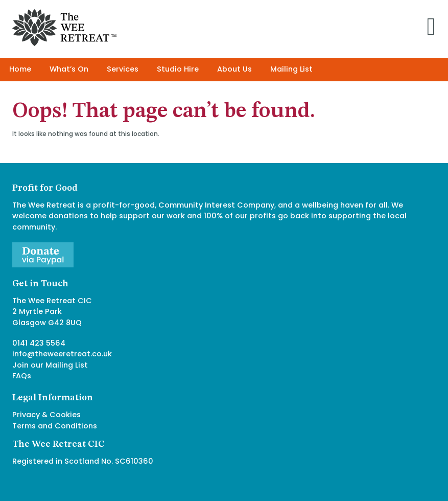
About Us (234, 69)
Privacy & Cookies (46, 415)
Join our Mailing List (50, 365)
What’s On (69, 69)
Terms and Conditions (55, 426)
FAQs (22, 376)
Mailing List (291, 69)
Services (123, 69)
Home (20, 69)
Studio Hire (178, 69)
